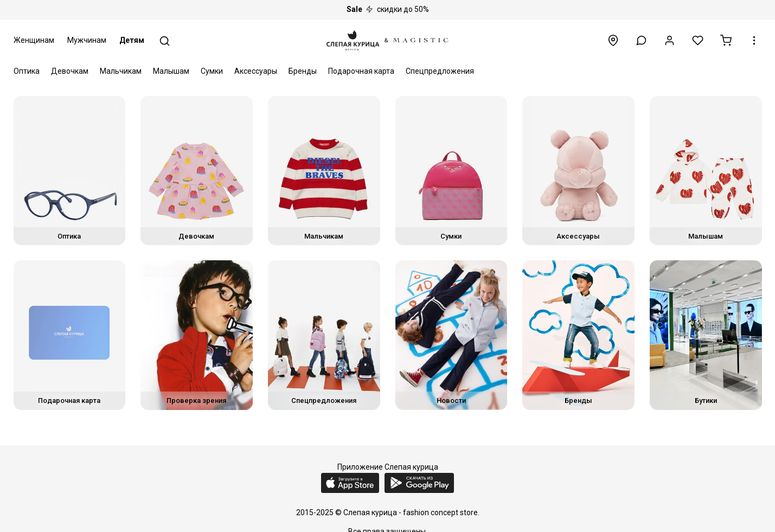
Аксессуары (256, 71)
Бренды (303, 71)
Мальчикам (121, 71)
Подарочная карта (361, 71)
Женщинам (34, 40)
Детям (132, 40)
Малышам (171, 71)
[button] (641, 40)
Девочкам (70, 71)
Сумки (212, 71)
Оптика (27, 71)
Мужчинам (87, 40)
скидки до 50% (388, 9)
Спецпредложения (440, 71)
